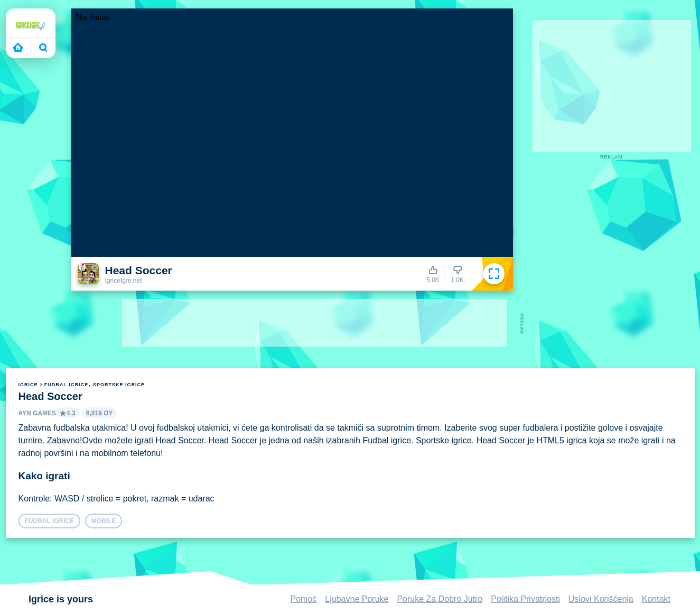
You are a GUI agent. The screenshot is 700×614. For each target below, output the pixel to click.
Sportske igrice (119, 385)
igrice (28, 385)
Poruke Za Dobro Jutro (440, 599)
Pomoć (304, 599)
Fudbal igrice (66, 385)
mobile (104, 521)
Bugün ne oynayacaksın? (43, 48)
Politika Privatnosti (525, 599)
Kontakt (656, 599)
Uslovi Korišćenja (601, 599)
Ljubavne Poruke (357, 599)
